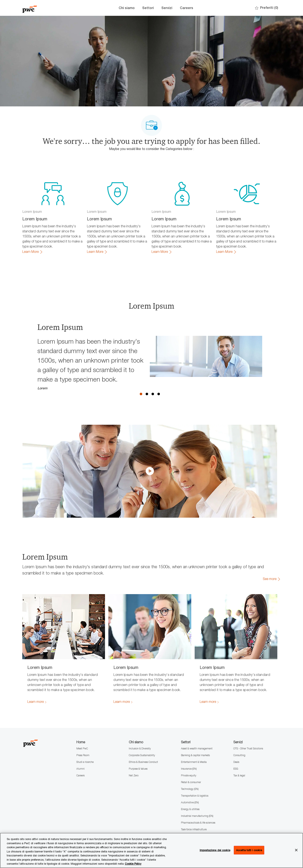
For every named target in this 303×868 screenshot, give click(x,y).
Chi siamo (127, 8)
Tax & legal (239, 775)
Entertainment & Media (194, 762)
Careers (187, 8)
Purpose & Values (138, 769)
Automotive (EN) (190, 802)
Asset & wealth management (197, 748)
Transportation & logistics (195, 796)
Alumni (80, 769)
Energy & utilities (190, 809)
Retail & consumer (191, 782)
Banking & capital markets (195, 755)
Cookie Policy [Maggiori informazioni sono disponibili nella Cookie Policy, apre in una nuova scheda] (133, 864)
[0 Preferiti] (267, 8)
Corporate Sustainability (142, 755)
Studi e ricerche (85, 762)
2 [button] (147, 394)
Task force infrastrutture (194, 829)
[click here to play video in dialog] (150, 471)
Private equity (189, 775)
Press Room (83, 755)
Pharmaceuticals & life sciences (198, 823)
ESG (236, 769)
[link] (33, 252)
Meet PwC (82, 748)
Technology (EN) (190, 789)
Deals (236, 762)
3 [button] (153, 394)
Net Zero (134, 775)
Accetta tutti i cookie (249, 850)
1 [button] (141, 394)
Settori (148, 8)
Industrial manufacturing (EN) (197, 816)
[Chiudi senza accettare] (296, 850)
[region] (151, 850)
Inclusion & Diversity (140, 748)
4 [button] (159, 394)
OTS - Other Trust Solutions (248, 748)
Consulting (239, 755)
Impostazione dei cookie (215, 850)
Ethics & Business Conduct (143, 762)
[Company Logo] (43, 8)
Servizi (167, 8)
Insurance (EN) (189, 769)
